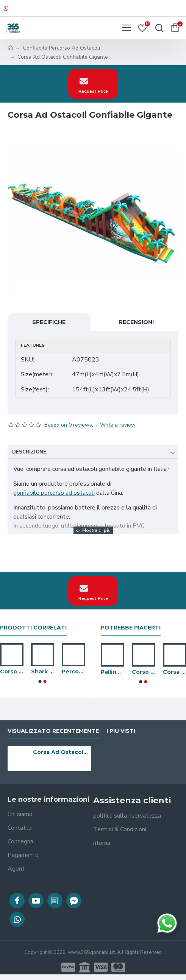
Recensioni (136, 322)
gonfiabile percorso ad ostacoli (54, 493)
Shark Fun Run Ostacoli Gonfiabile (43, 672)
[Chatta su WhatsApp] (167, 923)
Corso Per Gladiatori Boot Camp (144, 672)
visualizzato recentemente (53, 731)
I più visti (121, 731)
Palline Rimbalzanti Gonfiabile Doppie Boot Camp (113, 672)
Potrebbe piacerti (131, 628)
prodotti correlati (33, 628)
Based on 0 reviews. (69, 425)
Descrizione (29, 452)
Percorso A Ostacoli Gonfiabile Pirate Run (73, 672)
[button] (40, 681)
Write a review (118, 425)
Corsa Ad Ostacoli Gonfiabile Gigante (61, 752)
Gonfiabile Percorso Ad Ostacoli (61, 48)
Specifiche (49, 322)
